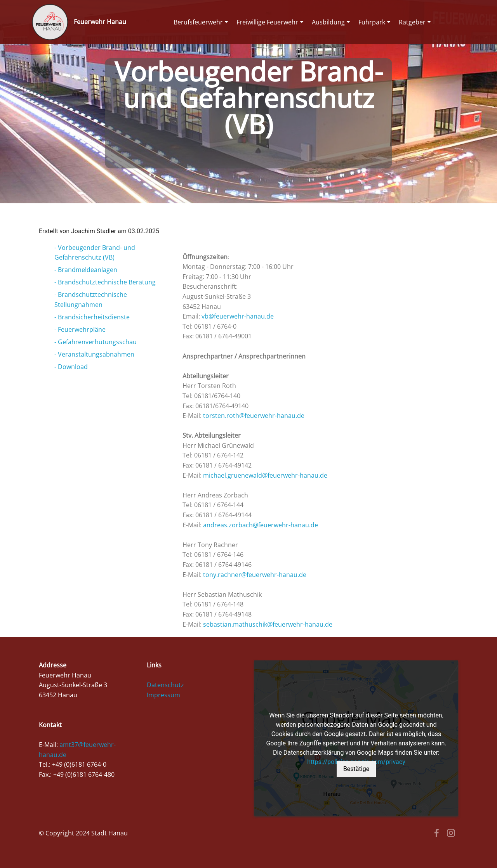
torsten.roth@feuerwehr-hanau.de (254, 416)
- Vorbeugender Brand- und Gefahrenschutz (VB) (95, 253)
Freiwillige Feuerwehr (267, 22)
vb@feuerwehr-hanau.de (238, 316)
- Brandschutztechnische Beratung (105, 282)
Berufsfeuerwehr (198, 22)
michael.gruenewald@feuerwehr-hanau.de (265, 475)
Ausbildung (328, 22)
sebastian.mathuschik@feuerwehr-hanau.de (268, 624)
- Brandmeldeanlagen (86, 270)
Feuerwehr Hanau (100, 22)
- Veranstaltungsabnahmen (94, 354)
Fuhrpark (372, 22)
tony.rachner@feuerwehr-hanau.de (255, 575)
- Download (71, 367)
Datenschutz (165, 685)
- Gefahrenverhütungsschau (96, 342)
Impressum (163, 695)
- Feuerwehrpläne (80, 329)
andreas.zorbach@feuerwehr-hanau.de (261, 525)
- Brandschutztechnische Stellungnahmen (91, 300)
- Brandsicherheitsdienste (92, 317)
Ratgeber (412, 22)
